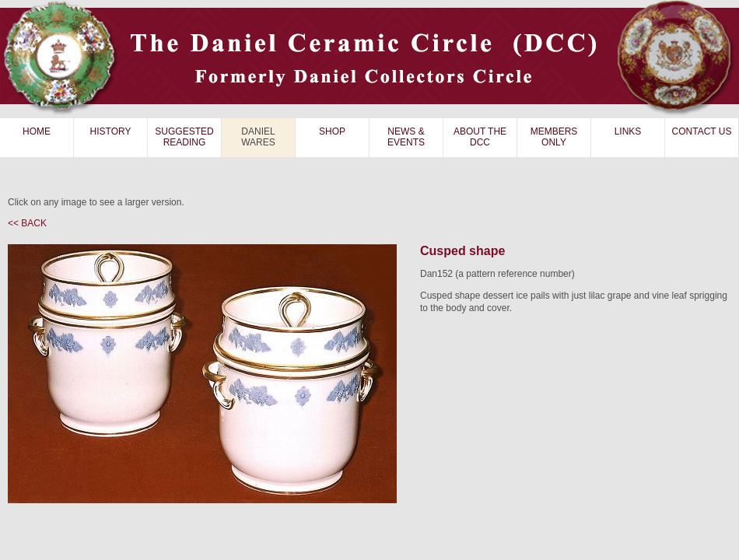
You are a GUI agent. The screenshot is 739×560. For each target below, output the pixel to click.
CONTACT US (702, 131)
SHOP (332, 131)
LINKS (628, 131)
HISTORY (111, 131)
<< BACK (27, 223)
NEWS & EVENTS (406, 137)
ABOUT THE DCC (480, 137)
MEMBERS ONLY (554, 137)
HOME (37, 131)
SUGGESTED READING (184, 137)
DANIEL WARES (258, 137)
